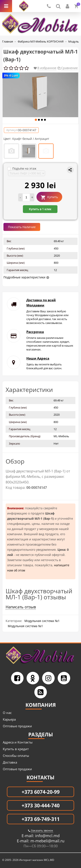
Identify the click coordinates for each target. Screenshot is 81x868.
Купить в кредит (16, 749)
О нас (7, 713)
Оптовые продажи (17, 726)
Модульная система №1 (42, 621)
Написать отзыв (21, 607)
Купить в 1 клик (40, 209)
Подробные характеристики (24, 277)
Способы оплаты (16, 756)
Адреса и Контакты (18, 742)
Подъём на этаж (22, 168)
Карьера (9, 719)
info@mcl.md (47, 836)
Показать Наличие (22, 227)
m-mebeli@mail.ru (47, 841)
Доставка (10, 762)
